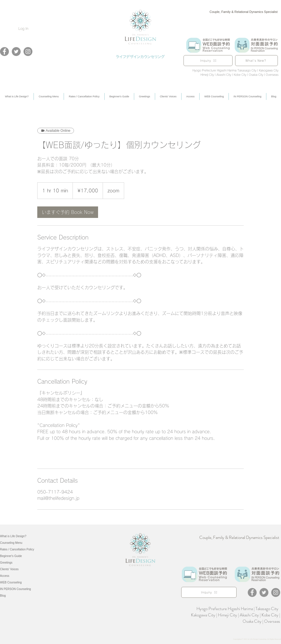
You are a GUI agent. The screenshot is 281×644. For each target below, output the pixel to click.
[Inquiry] (208, 61)
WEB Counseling (11, 582)
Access (5, 576)
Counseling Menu (11, 543)
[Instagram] (28, 52)
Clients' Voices (9, 569)
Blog (3, 596)
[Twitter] (16, 52)
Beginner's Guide (11, 556)
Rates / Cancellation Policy (17, 549)
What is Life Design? (13, 536)
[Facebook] (4, 52)
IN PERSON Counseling (15, 589)
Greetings (6, 563)
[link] (68, 212)
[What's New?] (256, 61)
